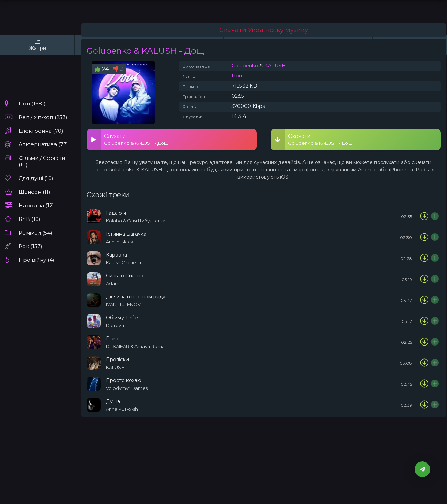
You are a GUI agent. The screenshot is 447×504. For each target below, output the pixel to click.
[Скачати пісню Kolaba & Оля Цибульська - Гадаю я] (424, 216)
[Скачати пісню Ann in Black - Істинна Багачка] (424, 237)
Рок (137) (30, 246)
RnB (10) (30, 219)
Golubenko (245, 66)
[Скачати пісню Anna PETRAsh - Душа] (424, 405)
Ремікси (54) (35, 233)
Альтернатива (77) (43, 144)
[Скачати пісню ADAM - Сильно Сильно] (424, 279)
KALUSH (275, 66)
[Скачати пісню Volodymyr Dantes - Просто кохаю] (424, 384)
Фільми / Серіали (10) (42, 161)
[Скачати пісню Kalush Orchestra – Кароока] (424, 258)
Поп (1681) (32, 103)
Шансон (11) (34, 192)
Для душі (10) (36, 178)
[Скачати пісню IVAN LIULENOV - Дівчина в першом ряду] (424, 300)
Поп (237, 76)
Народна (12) (36, 205)
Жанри (37, 45)
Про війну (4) (36, 260)
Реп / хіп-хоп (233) (43, 117)
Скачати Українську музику (264, 30)
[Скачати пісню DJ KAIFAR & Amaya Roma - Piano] (424, 342)
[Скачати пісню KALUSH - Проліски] (424, 363)
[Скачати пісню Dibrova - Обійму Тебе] (424, 321)
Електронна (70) (41, 131)
